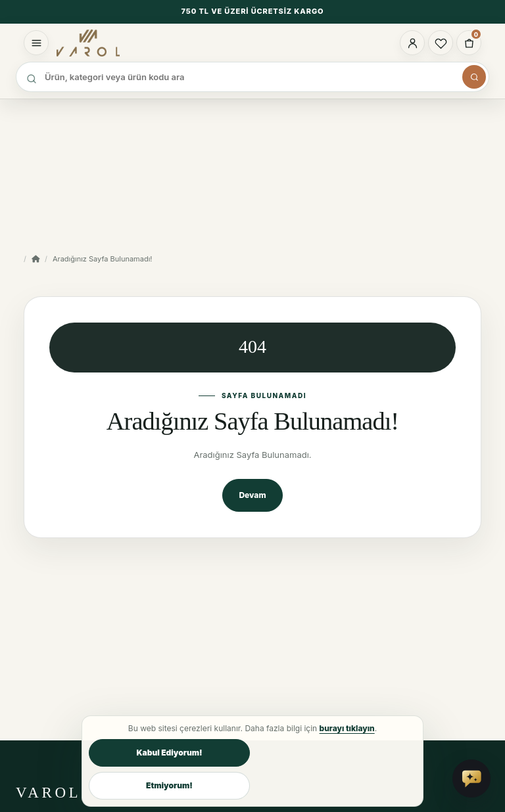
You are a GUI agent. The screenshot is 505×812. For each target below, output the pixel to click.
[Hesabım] (412, 43)
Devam (252, 495)
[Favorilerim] (441, 43)
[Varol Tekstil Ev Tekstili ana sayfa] (106, 43)
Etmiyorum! (169, 785)
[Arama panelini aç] (474, 77)
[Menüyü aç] (36, 43)
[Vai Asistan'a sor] (471, 778)
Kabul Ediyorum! (169, 753)
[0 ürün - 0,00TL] (469, 43)
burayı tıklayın (347, 728)
